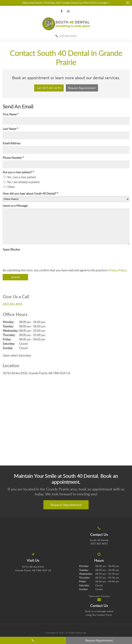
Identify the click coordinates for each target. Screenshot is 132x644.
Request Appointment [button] (82, 88)
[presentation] (30, 259)
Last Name (10, 129)
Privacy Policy (117, 270)
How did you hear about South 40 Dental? (30, 194)
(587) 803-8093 (68, 36)
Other (9, 187)
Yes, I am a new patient (20, 177)
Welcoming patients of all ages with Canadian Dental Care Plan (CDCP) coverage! (65, 3)
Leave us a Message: (15, 206)
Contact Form (104, 615)
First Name (11, 114)
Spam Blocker (11, 249)
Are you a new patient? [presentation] (18, 172)
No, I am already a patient (22, 182)
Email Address (12, 143)
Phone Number (13, 158)
